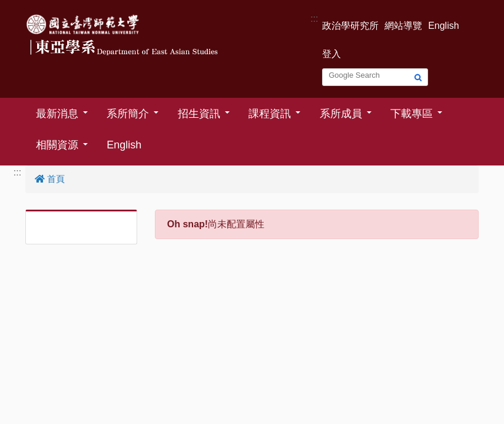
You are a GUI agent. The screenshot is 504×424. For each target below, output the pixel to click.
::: (314, 19)
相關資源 (57, 145)
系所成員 (341, 114)
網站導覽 (403, 26)
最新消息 (57, 114)
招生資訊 (199, 114)
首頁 (50, 179)
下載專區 (412, 114)
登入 (331, 54)
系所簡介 (128, 114)
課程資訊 (270, 114)
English (443, 26)
